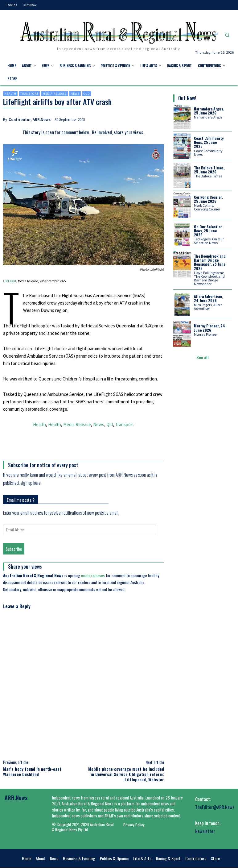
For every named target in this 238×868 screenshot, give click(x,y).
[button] (227, 35)
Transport (29, 94)
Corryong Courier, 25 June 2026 (208, 199)
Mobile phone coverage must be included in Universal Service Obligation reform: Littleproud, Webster (126, 774)
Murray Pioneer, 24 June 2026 (209, 328)
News (75, 94)
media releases (93, 575)
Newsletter (205, 831)
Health (10, 94)
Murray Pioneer (206, 334)
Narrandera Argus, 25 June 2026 (209, 111)
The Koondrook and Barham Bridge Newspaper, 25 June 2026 (210, 262)
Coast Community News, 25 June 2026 (209, 142)
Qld (87, 94)
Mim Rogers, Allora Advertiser (208, 307)
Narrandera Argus (208, 117)
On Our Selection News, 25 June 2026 (208, 231)
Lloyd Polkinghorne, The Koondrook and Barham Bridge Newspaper (209, 278)
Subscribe (14, 549)
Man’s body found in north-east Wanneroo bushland (32, 771)
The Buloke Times (208, 176)
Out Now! (187, 98)
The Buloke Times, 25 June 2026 (209, 170)
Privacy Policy (134, 825)
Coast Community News (208, 153)
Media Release (55, 94)
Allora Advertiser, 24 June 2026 (208, 298)
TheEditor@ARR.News (215, 807)
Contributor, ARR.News (30, 120)
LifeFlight (10, 281)
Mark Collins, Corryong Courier (207, 207)
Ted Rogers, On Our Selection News (209, 241)
